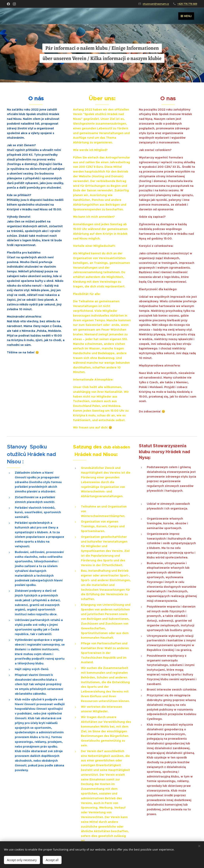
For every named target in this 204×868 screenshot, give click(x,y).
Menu (186, 16)
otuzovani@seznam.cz (156, 4)
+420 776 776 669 (187, 4)
